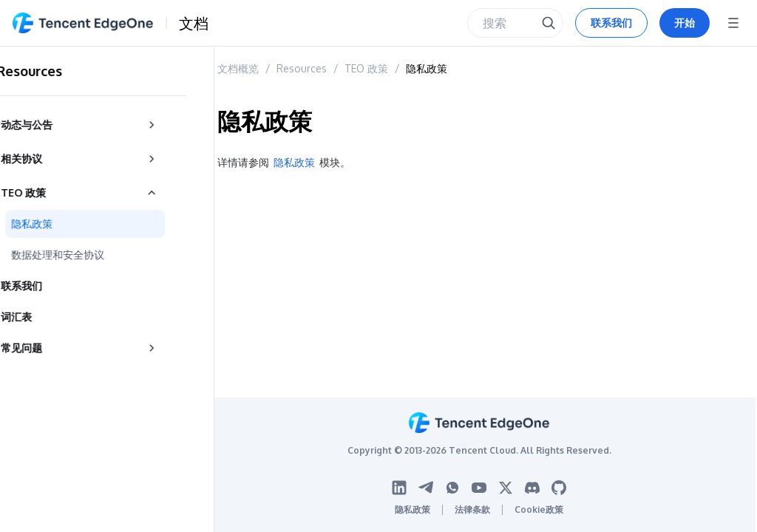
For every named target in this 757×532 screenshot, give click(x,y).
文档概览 (238, 68)
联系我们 (611, 23)
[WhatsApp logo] (452, 488)
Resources (302, 68)
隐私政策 (427, 68)
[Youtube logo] (479, 488)
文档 (194, 23)
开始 (685, 23)
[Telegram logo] (426, 488)
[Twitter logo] (506, 488)
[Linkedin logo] (399, 488)
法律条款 (472, 509)
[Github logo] (559, 488)
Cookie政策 (539, 509)
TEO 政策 (366, 68)
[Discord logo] (532, 488)
